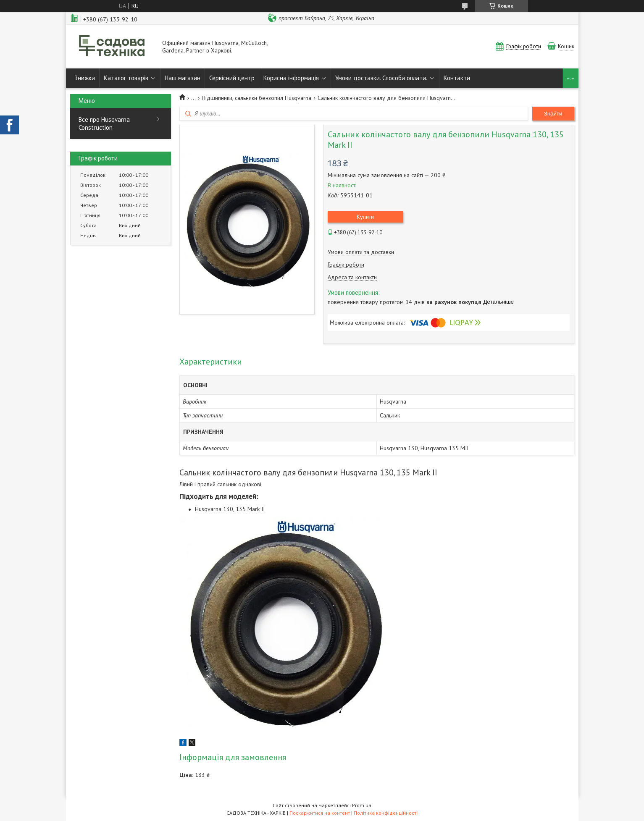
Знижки (85, 78)
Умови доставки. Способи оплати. (381, 78)
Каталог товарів (126, 78)
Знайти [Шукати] (553, 114)
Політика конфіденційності (386, 813)
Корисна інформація (291, 78)
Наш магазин (183, 78)
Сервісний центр (232, 78)
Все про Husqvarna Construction (104, 123)
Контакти (457, 78)
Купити (365, 217)
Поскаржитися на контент (320, 813)
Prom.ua (362, 805)
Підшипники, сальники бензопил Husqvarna (256, 98)
